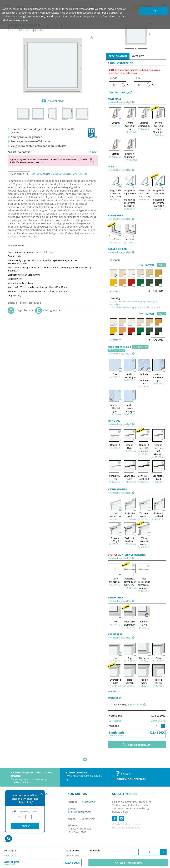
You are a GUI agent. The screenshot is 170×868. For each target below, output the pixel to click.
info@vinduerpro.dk (131, 768)
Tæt (154, 11)
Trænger (25, 826)
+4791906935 (88, 791)
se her (17, 295)
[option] (53, 66)
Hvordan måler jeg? (120, 92)
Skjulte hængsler (119, 705)
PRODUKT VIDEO (56, 101)
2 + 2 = (22, 817)
